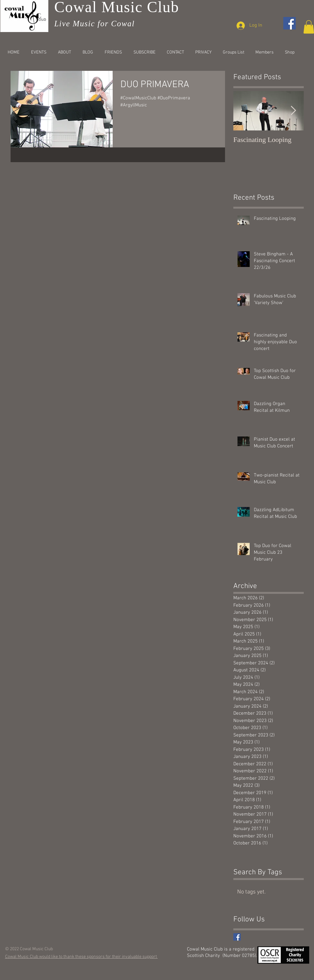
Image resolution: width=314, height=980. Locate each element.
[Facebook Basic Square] (237, 937)
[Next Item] (294, 111)
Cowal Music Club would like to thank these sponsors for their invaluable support (81, 957)
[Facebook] (290, 23)
